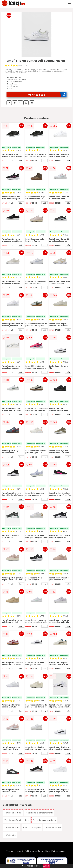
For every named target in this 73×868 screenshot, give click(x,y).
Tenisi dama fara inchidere (17, 820)
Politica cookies (58, 851)
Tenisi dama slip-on (32, 827)
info (21, 160)
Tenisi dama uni (12, 827)
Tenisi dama (10, 835)
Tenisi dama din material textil (39, 813)
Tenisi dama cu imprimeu (44, 820)
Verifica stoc (47, 95)
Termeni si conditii (15, 851)
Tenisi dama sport (53, 827)
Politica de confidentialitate (37, 851)
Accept (46, 866)
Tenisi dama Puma (13, 813)
